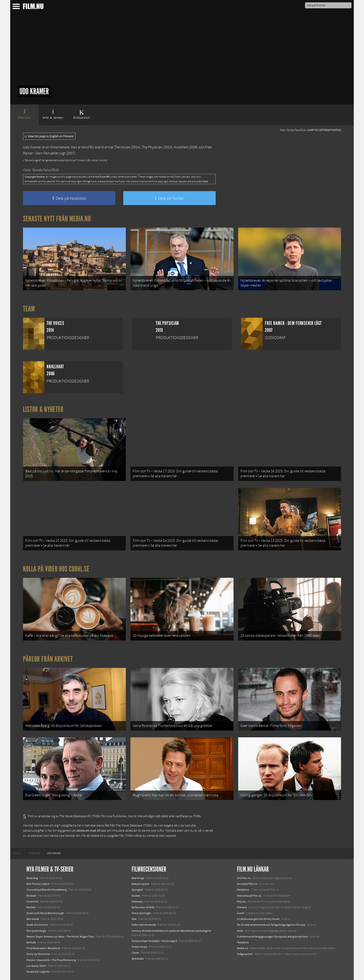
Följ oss (241, 902)
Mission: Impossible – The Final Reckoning (51, 960)
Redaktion (243, 890)
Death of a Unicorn (37, 925)
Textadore (243, 942)
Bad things (138, 878)
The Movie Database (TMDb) (134, 826)
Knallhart (181, 147)
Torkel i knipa (139, 947)
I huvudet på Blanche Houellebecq (47, 890)
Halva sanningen (141, 913)
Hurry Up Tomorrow (38, 954)
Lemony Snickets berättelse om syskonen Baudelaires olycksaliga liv (171, 931)
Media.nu (243, 948)
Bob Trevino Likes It (38, 884)
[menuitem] (18, 853)
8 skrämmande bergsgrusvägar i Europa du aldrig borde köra (272, 937)
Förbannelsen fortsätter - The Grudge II (154, 941)
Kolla (240, 931)
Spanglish (137, 890)
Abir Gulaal (33, 919)
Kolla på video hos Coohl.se (56, 569)
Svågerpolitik (245, 954)
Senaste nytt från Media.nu (57, 219)
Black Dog (32, 878)
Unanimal (32, 902)
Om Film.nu (244, 878)
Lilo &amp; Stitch (36, 966)
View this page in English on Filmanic (49, 136)
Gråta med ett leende (144, 925)
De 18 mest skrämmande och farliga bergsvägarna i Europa (271, 925)
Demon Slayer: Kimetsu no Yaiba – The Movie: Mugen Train (60, 937)
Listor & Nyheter (43, 409)
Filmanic (242, 907)
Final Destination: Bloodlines (43, 948)
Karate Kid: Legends (38, 972)
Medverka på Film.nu (249, 896)
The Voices (122, 147)
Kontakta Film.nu (247, 884)
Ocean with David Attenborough (45, 913)
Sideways (137, 902)
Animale (31, 942)
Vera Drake (138, 959)
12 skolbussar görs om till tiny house (258, 919)
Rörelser (31, 896)
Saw (134, 919)
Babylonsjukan (141, 884)
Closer (135, 953)
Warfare (31, 907)
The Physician (152, 147)
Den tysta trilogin (36, 931)
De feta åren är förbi (143, 907)
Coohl (241, 913)
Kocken (136, 896)
